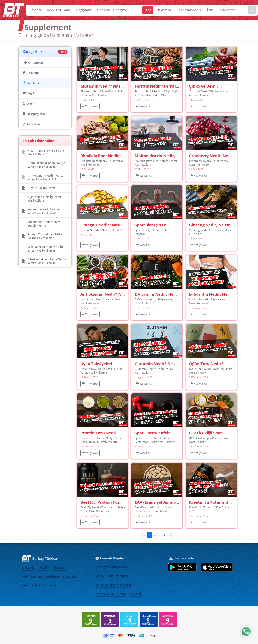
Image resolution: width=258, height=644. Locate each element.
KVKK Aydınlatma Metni (111, 593)
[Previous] (145, 535)
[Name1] (252, 10)
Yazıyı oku (90, 106)
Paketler (36, 10)
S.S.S (136, 10)
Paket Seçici (59, 568)
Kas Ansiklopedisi (189, 10)
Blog (148, 10)
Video (26, 585)
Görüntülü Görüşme (112, 10)
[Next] (169, 535)
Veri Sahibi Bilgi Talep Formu (114, 585)
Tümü (63, 52)
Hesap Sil (136, 593)
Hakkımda (164, 10)
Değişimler (84, 10)
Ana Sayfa (28, 568)
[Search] (237, 10)
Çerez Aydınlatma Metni (111, 567)
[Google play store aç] (182, 567)
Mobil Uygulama (59, 10)
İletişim (212, 10)
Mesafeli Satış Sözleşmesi (112, 576)
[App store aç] (217, 567)
